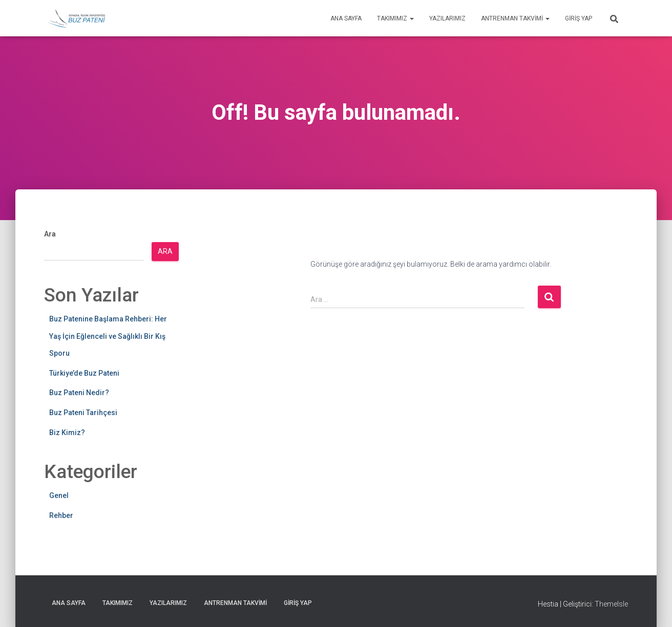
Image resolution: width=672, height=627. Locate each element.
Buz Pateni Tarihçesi (83, 413)
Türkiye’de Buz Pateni (84, 373)
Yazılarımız (447, 18)
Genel (59, 495)
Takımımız (395, 18)
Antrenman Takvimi (515, 18)
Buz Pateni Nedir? (79, 393)
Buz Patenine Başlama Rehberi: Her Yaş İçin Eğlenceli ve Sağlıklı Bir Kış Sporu (108, 336)
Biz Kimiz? (67, 433)
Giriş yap (579, 18)
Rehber (61, 515)
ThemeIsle (611, 604)
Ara (50, 234)
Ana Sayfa (346, 18)
